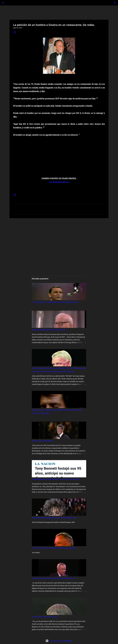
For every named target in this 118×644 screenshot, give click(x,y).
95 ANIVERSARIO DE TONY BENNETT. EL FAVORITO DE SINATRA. (56, 479)
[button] (14, 32)
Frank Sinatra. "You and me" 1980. (44, 617)
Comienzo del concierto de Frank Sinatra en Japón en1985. (54, 548)
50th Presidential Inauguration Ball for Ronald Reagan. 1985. (54, 518)
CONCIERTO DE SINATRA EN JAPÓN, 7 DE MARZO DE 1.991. (54, 578)
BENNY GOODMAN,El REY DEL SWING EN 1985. (49, 330)
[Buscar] (10, 3)
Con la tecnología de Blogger (59, 641)
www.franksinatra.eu (59, 182)
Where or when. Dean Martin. (43, 441)
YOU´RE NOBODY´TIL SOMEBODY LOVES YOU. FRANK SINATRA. (55, 302)
